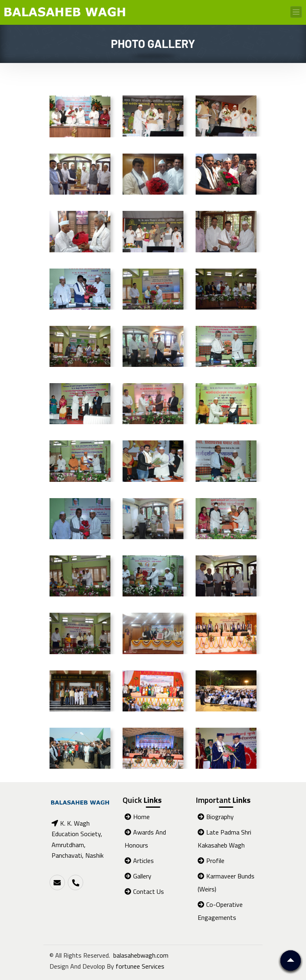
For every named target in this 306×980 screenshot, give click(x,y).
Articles (139, 861)
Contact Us (144, 891)
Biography (216, 817)
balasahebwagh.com (141, 955)
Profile (211, 861)
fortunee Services (140, 966)
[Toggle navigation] (296, 12)
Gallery (138, 876)
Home (137, 817)
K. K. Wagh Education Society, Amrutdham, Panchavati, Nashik (78, 839)
